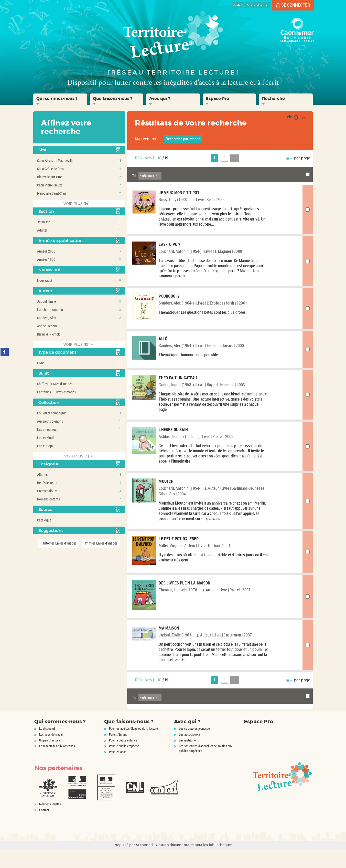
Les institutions (189, 759)
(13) (79, 344)
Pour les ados (118, 771)
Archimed (144, 864)
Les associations (190, 753)
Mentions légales (50, 823)
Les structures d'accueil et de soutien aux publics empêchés (206, 767)
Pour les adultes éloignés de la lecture (133, 747)
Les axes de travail (51, 753)
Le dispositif (47, 747)
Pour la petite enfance (123, 759)
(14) (79, 204)
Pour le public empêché (124, 765)
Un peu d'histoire (50, 759)
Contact (44, 829)
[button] (60, 99)
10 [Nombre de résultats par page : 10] (288, 158)
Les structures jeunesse (194, 747)
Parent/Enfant (118, 753)
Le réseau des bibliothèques (57, 765)
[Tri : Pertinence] (150, 176)
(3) (79, 456)
